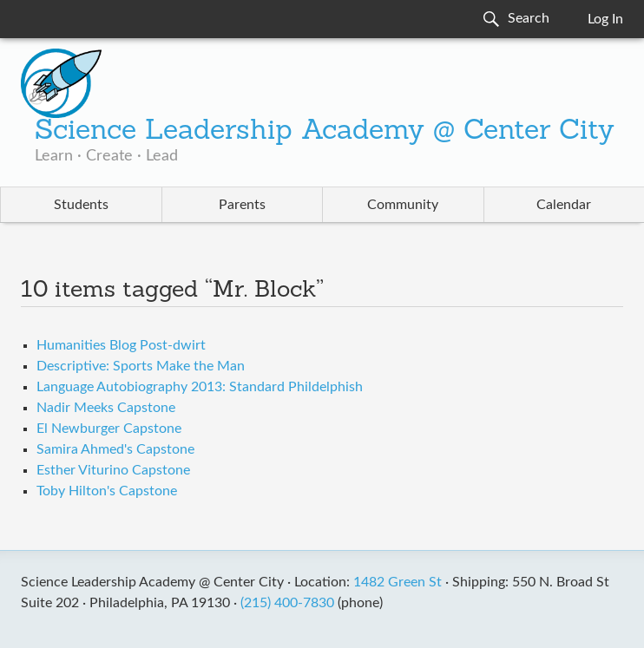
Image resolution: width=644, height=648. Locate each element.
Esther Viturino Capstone (113, 470)
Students (81, 205)
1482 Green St (398, 582)
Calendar (564, 205)
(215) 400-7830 (287, 603)
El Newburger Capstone (109, 429)
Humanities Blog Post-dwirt (121, 345)
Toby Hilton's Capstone (107, 491)
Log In (605, 19)
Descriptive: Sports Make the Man (141, 366)
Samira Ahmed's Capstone (115, 449)
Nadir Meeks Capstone (106, 408)
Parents (242, 205)
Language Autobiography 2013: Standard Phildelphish (200, 387)
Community (403, 205)
